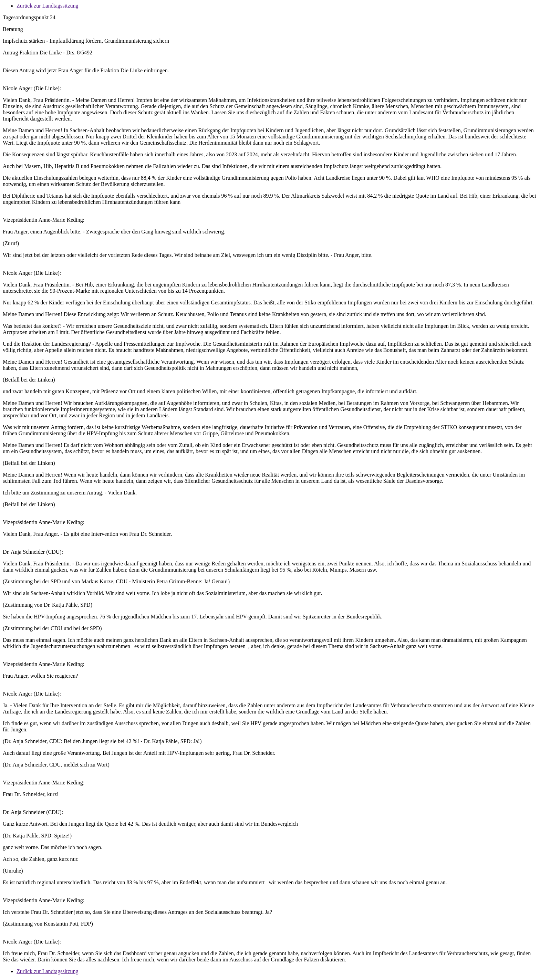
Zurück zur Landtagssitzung (48, 6)
